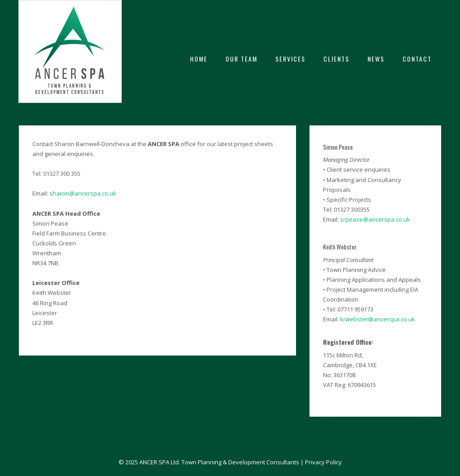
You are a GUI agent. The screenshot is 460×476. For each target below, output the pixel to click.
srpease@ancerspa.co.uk (375, 219)
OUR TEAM (241, 59)
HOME (199, 59)
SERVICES (290, 59)
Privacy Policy (323, 462)
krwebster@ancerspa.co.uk (378, 319)
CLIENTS (336, 59)
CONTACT (417, 59)
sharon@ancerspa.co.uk (83, 193)
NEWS (376, 59)
